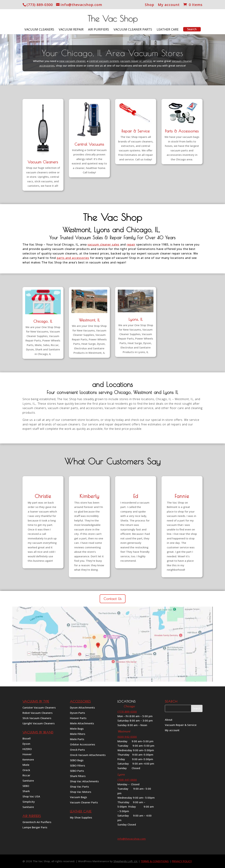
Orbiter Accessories (83, 745)
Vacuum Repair (71, 30)
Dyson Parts (78, 713)
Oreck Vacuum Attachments (88, 755)
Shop (150, 5)
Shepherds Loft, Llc (126, 861)
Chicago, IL (43, 321)
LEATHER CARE (81, 811)
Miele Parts (77, 739)
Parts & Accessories (182, 131)
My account (169, 5)
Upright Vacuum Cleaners (39, 724)
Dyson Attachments (82, 708)
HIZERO (27, 749)
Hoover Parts (78, 718)
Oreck (26, 770)
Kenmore (28, 760)
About (169, 720)
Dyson (26, 744)
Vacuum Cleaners (39, 30)
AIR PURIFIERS (32, 816)
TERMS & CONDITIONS (155, 861)
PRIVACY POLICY (182, 861)
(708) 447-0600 (127, 780)
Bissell (27, 739)
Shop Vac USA (31, 797)
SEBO (26, 786)
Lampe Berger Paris (35, 828)
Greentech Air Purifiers (37, 822)
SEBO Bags (77, 760)
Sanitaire (28, 781)
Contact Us (113, 599)
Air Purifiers (99, 30)
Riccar (26, 776)
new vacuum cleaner (72, 61)
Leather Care (168, 30)
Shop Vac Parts (79, 787)
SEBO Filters (78, 766)
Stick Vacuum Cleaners (37, 718)
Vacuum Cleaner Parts (133, 30)
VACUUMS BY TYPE (36, 701)
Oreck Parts (77, 750)
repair (131, 244)
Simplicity (29, 802)
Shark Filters (78, 776)
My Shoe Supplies (81, 818)
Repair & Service (136, 131)
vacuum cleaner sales (103, 244)
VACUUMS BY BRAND (38, 732)
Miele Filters (78, 734)
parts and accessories (73, 258)
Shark (26, 791)
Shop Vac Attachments (84, 781)
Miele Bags (77, 729)
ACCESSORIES (80, 701)
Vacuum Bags (78, 797)
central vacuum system (104, 61)
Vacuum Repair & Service (181, 725)
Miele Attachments (82, 724)
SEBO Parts (77, 771)
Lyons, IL (136, 319)
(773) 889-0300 (40, 5)
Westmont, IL (89, 320)
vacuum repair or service (136, 61)
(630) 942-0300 (127, 737)
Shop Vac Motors (81, 792)
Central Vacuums (89, 144)
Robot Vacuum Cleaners (38, 713)
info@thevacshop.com (132, 839)
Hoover (27, 754)
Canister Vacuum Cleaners (39, 708)
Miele (26, 765)
